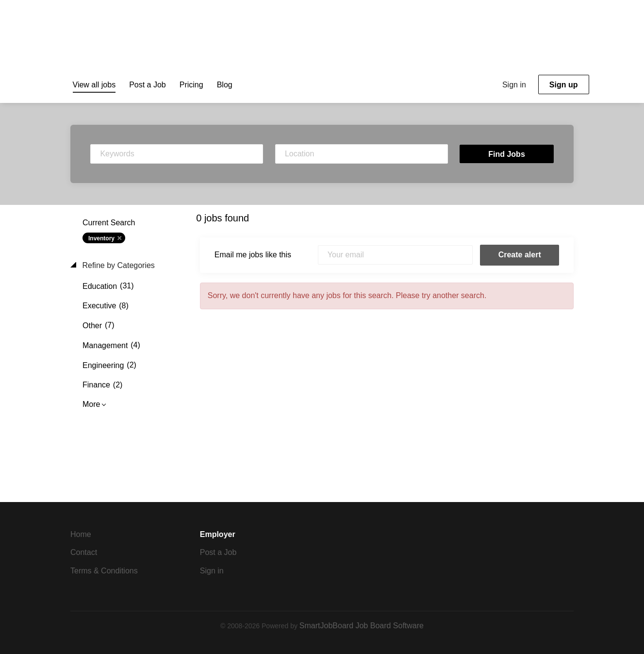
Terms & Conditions (104, 571)
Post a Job (218, 552)
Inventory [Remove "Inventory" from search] (101, 238)
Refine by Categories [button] (117, 265)
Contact (84, 552)
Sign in (514, 85)
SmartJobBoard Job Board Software (362, 626)
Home (81, 534)
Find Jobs (507, 154)
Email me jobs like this (253, 255)
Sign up (564, 85)
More (91, 404)
